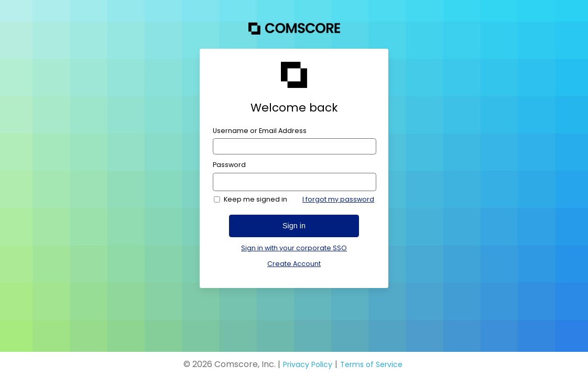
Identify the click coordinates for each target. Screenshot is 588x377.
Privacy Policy (308, 364)
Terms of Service (371, 364)
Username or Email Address (260, 131)
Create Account (294, 264)
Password (229, 165)
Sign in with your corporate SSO (294, 248)
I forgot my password (338, 199)
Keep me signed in (255, 199)
